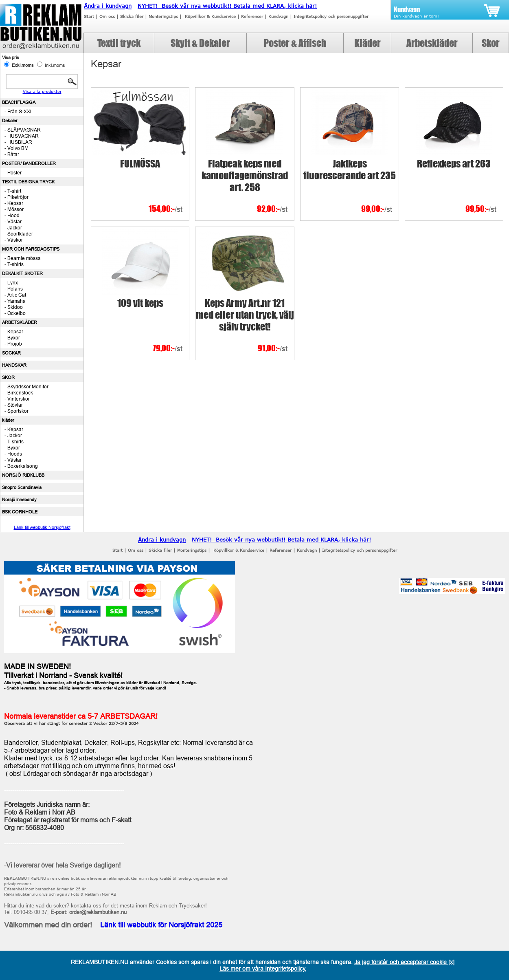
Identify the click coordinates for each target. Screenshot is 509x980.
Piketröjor (18, 197)
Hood (13, 215)
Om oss (107, 16)
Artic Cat (17, 295)
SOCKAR (11, 353)
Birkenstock (20, 393)
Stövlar (15, 405)
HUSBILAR (20, 142)
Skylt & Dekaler (200, 43)
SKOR (8, 377)
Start (89, 16)
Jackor (15, 228)
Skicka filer (132, 16)
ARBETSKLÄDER (20, 322)
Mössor (15, 209)
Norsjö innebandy (19, 500)
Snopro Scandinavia (22, 487)
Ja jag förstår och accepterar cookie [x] (404, 962)
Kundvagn (278, 16)
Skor (491, 43)
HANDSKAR (14, 365)
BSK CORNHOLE (20, 512)
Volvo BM (18, 148)
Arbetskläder (432, 43)
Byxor (14, 338)
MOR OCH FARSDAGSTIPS (31, 249)
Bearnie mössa (24, 258)
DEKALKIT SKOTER (22, 273)
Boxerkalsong (23, 466)
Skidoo (15, 307)
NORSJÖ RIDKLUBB (23, 475)
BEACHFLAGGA (19, 102)
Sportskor (18, 411)
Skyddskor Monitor (28, 386)
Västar (14, 221)
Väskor (15, 240)
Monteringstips (163, 16)
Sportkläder (20, 234)
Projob (15, 344)
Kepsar (15, 203)
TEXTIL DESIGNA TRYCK (28, 182)
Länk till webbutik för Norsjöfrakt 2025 (161, 925)
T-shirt (14, 191)
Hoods (15, 454)
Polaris (15, 289)
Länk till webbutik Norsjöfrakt (42, 527)
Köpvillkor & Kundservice (210, 16)
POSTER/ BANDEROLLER (29, 163)
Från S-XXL (20, 111)
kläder (8, 420)
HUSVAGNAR (23, 136)
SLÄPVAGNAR (24, 130)
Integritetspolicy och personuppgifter (331, 16)
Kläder (367, 43)
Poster (14, 173)
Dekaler (10, 121)
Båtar (13, 154)
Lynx (13, 283)
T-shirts (15, 264)
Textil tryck (119, 43)
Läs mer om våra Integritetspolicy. (263, 969)
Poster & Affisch (295, 43)
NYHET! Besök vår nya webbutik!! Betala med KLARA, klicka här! (227, 6)
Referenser (252, 16)
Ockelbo (16, 313)
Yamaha (16, 301)
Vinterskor (19, 399)
